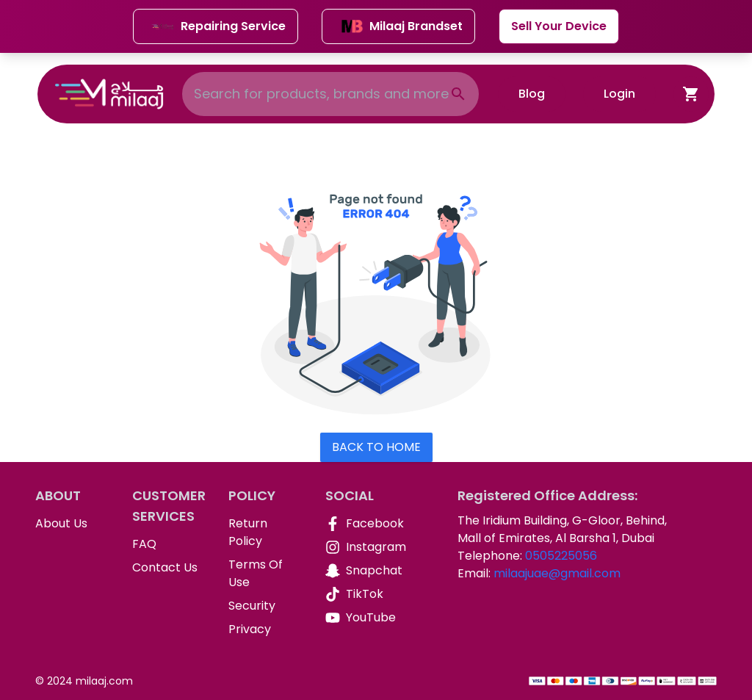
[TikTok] (362, 594)
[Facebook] (362, 524)
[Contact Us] (169, 568)
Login (619, 94)
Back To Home (376, 447)
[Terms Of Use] (265, 574)
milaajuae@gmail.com (557, 573)
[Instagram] (362, 547)
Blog (532, 94)
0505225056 (561, 556)
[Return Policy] (265, 533)
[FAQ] (169, 544)
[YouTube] (362, 618)
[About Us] (72, 524)
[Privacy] (265, 629)
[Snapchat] (362, 571)
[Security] (265, 606)
